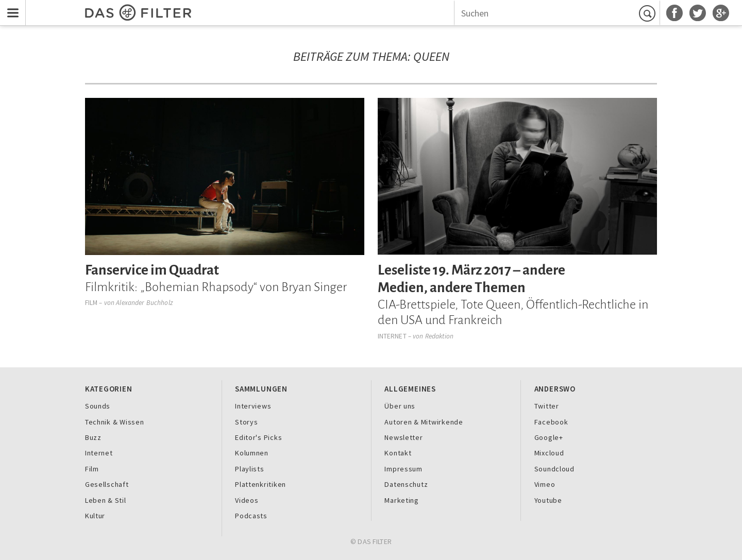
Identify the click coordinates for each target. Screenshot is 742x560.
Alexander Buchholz (144, 303)
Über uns (400, 406)
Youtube (548, 500)
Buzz (93, 437)
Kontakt (398, 453)
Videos (247, 500)
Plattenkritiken (260, 484)
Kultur (95, 516)
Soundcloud (554, 469)
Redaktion (439, 336)
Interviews (253, 406)
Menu (11, 6)
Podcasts (251, 516)
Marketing (402, 500)
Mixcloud (549, 453)
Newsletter (403, 437)
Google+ (549, 437)
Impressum (403, 469)
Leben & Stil (106, 500)
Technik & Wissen (115, 422)
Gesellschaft (107, 484)
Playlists (250, 469)
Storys (246, 422)
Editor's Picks (258, 437)
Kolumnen (252, 453)
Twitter (547, 406)
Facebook (551, 422)
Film (91, 303)
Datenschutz (406, 484)
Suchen (649, 13)
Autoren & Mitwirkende (424, 422)
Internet (392, 336)
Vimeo (545, 484)
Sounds (98, 406)
